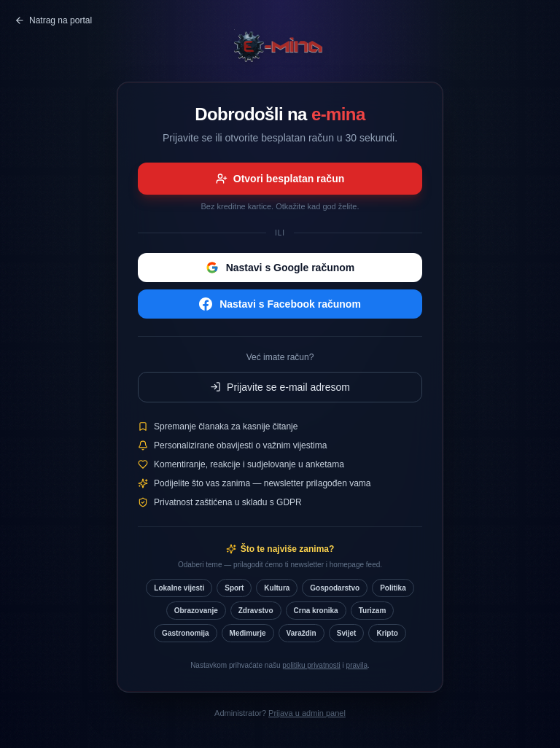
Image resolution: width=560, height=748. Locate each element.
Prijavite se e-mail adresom (280, 387)
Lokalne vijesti (179, 588)
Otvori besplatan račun (280, 179)
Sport (234, 588)
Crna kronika (316, 611)
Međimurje (248, 633)
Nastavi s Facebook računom (280, 304)
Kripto (387, 633)
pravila (357, 665)
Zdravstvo (256, 611)
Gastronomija (185, 633)
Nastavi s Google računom (280, 268)
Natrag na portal (53, 20)
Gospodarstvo (335, 588)
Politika (393, 588)
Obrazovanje (196, 611)
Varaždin (302, 633)
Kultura (277, 588)
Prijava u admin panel (307, 713)
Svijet (347, 633)
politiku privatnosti (311, 665)
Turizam (373, 611)
